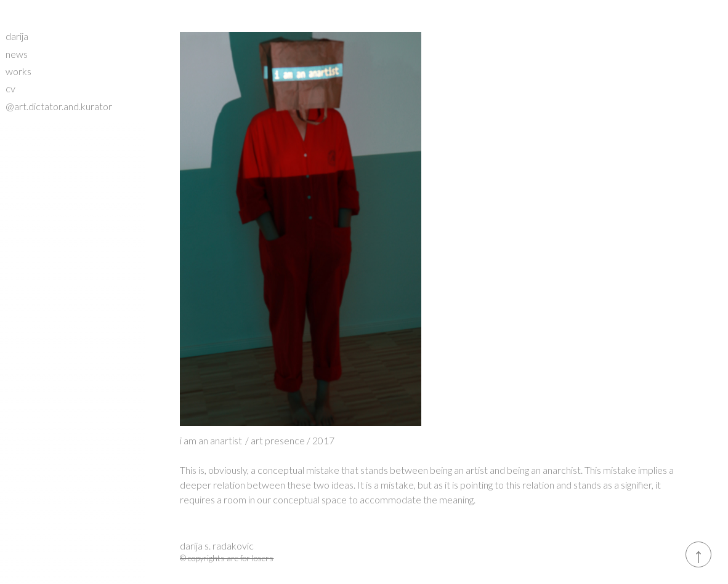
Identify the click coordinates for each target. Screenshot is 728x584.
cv (10, 88)
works (18, 71)
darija (17, 36)
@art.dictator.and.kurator (59, 106)
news (17, 54)
